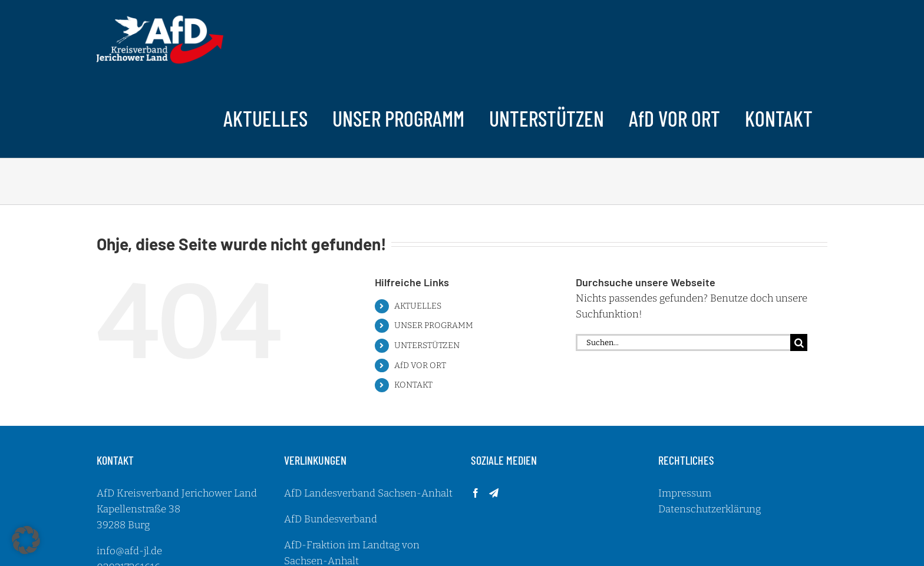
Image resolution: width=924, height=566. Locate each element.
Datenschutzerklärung (709, 509)
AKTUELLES (418, 306)
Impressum (685, 493)
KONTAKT (413, 385)
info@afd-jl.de (129, 551)
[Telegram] (494, 493)
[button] (26, 540)
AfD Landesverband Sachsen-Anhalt (368, 493)
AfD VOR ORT (420, 365)
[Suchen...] (683, 342)
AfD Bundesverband (331, 519)
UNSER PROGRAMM (434, 325)
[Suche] (799, 342)
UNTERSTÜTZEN (427, 345)
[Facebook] (476, 493)
